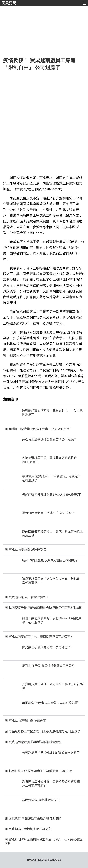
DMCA (31, 860)
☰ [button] (85, 3)
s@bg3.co (55, 860)
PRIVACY (42, 860)
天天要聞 (9, 3)
